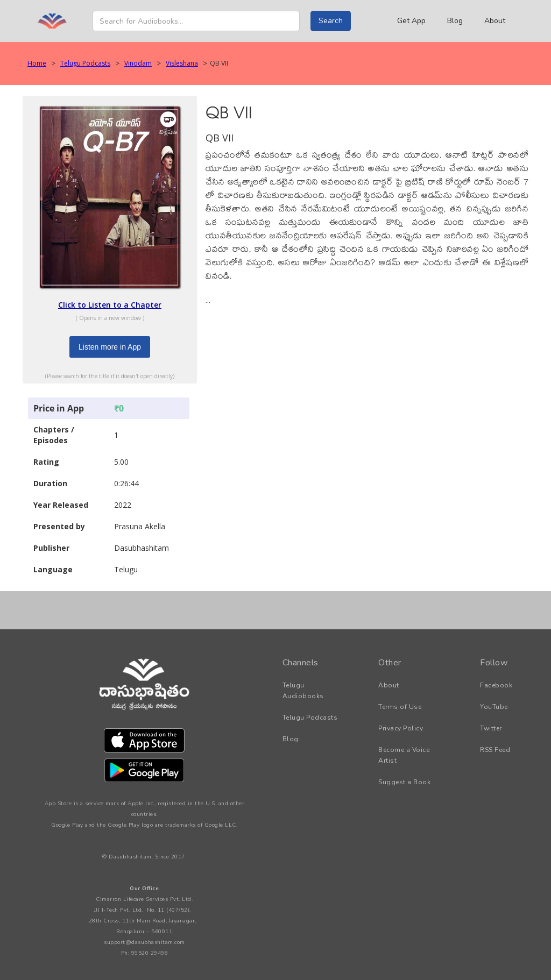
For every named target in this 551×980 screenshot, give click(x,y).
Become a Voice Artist (404, 755)
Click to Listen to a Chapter (110, 305)
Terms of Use (400, 707)
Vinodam (138, 63)
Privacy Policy (401, 728)
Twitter (491, 728)
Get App (411, 21)
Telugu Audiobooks (303, 691)
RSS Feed (495, 750)
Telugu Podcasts (85, 63)
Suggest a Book (404, 782)
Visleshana (182, 63)
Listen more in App (110, 347)
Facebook (496, 685)
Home (37, 63)
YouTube (494, 707)
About (495, 21)
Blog (455, 21)
